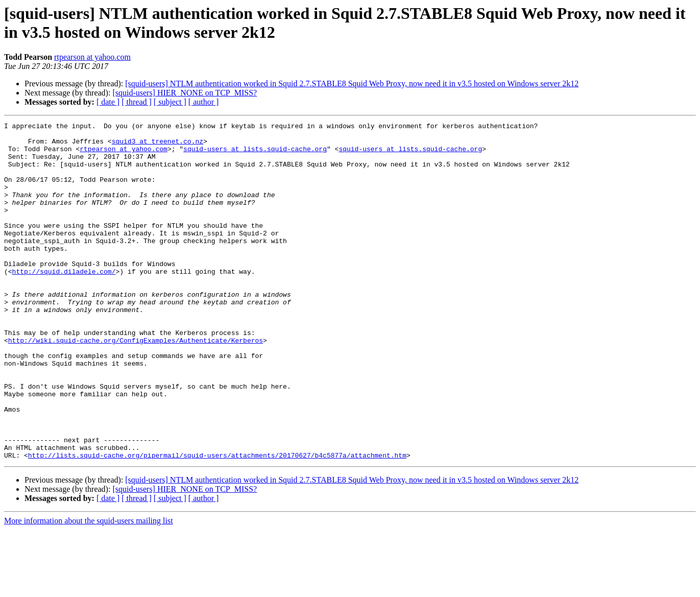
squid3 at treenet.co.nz (158, 146)
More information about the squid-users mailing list (89, 588)
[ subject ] (170, 102)
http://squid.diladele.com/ (64, 302)
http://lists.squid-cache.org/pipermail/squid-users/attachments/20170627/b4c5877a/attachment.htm (217, 522)
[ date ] (108, 102)
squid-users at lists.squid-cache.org (255, 155)
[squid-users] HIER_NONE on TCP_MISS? (185, 93)
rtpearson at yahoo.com (92, 57)
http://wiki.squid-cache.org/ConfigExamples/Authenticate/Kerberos (136, 385)
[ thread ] (137, 102)
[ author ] (204, 102)
